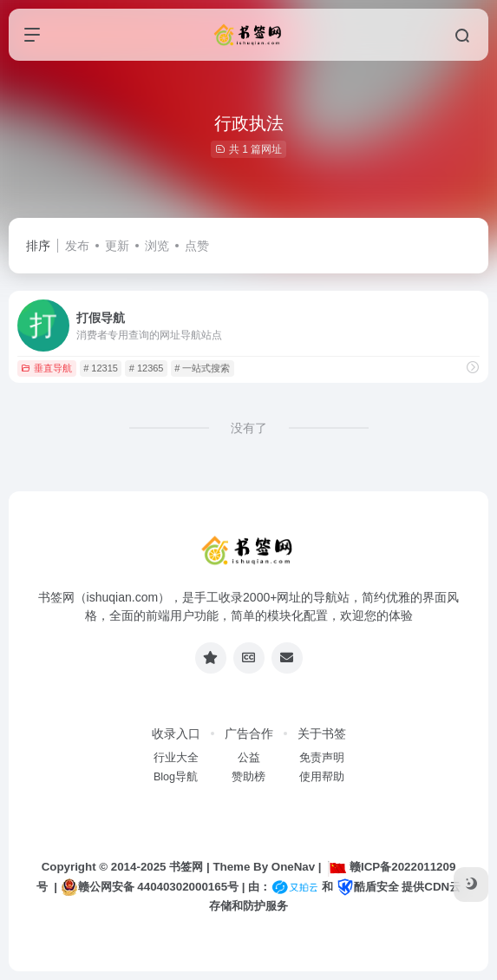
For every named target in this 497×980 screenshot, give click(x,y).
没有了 (249, 428)
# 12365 (147, 368)
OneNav (293, 867)
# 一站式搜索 (202, 368)
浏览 (157, 246)
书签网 (186, 867)
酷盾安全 (368, 887)
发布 (77, 246)
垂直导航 (46, 368)
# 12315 (101, 368)
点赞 (197, 246)
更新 (117, 246)
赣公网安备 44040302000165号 (150, 887)
